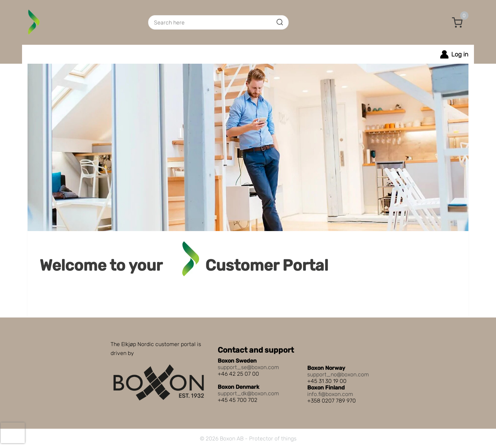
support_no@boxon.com (338, 374)
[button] (457, 22)
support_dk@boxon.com (248, 393)
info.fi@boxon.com (330, 394)
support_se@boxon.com (248, 367)
